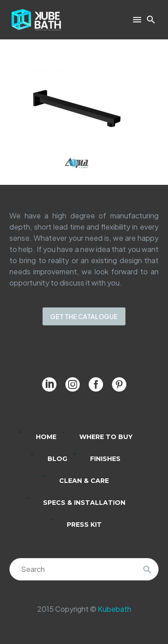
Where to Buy (106, 437)
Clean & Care (84, 481)
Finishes (105, 459)
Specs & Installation (84, 503)
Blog (57, 459)
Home (46, 437)
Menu (137, 20)
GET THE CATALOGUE (84, 316)
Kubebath (114, 609)
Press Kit (84, 525)
